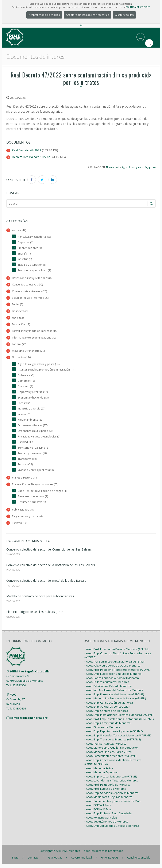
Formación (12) (21, 325)
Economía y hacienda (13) (33, 400)
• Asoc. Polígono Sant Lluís (101, 821)
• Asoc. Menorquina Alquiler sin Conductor (111, 752)
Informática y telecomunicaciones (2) (35, 339)
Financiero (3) (20, 312)
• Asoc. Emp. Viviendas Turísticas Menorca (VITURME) (118, 739)
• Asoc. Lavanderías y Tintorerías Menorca (111, 785)
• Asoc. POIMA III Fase (98, 809)
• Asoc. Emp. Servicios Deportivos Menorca (111, 797)
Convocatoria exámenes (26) (30, 292)
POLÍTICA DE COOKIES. (138, 7)
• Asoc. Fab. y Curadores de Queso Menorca (112, 670)
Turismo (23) (25, 468)
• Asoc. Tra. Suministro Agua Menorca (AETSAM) (114, 665)
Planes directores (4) (25, 481)
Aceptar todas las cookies (44, 15)
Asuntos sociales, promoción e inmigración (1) (47, 371)
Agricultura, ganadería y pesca (139, 167)
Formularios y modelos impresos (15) (35, 332)
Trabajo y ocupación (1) (32, 265)
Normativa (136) (22, 359)
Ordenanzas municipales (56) (36, 434)
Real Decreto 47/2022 (27, 150)
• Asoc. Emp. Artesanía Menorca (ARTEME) (111, 780)
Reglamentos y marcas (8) (28, 520)
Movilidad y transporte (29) (29, 352)
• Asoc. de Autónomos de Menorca (106, 826)
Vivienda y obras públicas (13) (36, 473)
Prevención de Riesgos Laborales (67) (36, 488)
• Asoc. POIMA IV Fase (98, 813)
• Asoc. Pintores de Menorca (102, 731)
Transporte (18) (27, 462)
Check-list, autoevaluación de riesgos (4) (43, 494)
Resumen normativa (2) (32, 506)
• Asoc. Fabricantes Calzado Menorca (108, 690)
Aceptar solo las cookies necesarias (87, 15)
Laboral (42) (19, 346)
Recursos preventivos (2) (33, 500)
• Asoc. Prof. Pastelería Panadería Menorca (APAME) (117, 674)
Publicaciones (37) (23, 514)
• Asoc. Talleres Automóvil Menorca (107, 686)
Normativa (111, 167)
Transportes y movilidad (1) (35, 271)
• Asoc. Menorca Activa (99, 772)
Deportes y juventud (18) (33, 394)
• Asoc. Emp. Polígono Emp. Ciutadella (108, 817)
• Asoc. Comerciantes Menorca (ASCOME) (110, 760)
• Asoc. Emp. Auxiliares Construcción (107, 711)
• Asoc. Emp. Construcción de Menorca (109, 707)
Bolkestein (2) (26, 377)
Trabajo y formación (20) (33, 456)
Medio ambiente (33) (31, 422)
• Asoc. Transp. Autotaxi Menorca (105, 748)
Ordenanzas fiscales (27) (33, 428)
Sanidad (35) (25, 445)
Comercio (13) (26, 383)
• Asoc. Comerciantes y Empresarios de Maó (112, 805)
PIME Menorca (71, 855)
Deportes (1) (26, 242)
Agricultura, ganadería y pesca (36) (39, 366)
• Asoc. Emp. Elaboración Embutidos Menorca (113, 678)
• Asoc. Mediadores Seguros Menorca (108, 801)
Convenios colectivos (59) (28, 285)
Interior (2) (24, 417)
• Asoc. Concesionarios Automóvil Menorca (112, 682)
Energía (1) (24, 254)
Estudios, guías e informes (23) (31, 299)
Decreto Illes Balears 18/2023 (32, 157)
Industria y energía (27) (32, 411)
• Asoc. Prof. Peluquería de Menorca (107, 789)
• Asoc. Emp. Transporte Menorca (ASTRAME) (113, 744)
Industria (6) (25, 259)
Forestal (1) (25, 405)
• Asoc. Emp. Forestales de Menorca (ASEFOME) (114, 698)
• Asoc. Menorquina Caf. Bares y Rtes (108, 756)
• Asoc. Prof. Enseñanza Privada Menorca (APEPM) (116, 653)
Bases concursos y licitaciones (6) (33, 278)
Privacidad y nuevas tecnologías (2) (39, 439)
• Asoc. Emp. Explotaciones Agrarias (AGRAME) (113, 735)
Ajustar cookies (124, 15)
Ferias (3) (18, 305)
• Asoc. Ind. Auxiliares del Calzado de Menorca (114, 694)
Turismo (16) (20, 527)
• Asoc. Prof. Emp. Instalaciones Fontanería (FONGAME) (119, 723)
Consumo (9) (26, 388)
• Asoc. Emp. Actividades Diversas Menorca (112, 830)
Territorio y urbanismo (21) (34, 451)
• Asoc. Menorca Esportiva (101, 776)
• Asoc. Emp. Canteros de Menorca (106, 715)
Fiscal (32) (18, 319)
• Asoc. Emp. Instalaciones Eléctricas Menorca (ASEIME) (119, 719)
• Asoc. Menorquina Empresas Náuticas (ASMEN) (115, 703)
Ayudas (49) (19, 230)
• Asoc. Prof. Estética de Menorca (105, 793)
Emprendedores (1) (30, 248)
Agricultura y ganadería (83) (35, 237)
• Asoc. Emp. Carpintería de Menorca (107, 727)
